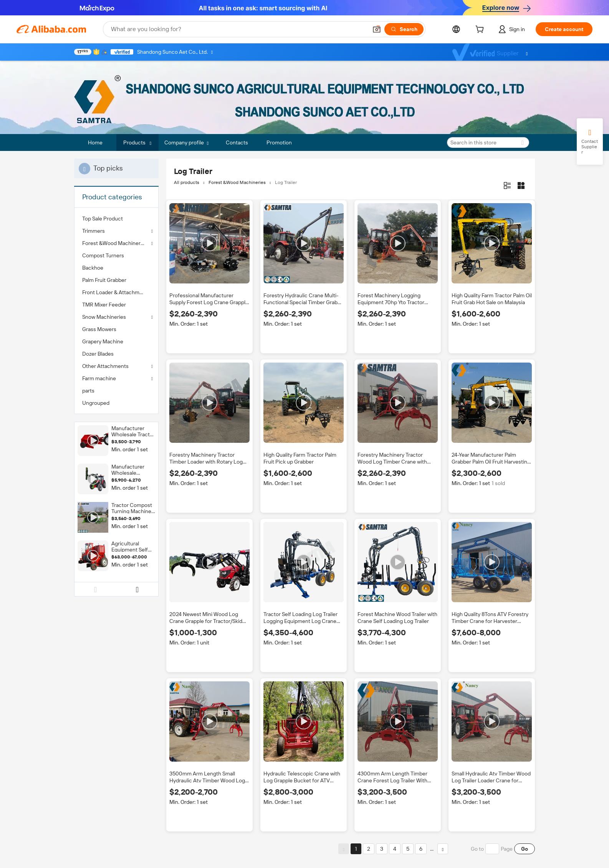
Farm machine (99, 378)
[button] (377, 29)
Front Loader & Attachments (116, 292)
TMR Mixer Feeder (104, 305)
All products (187, 182)
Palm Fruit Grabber (104, 280)
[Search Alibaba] (238, 29)
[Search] (404, 29)
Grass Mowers (99, 329)
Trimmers (94, 231)
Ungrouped (96, 403)
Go (525, 849)
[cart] (481, 30)
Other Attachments (105, 366)
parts (88, 391)
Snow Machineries (104, 317)
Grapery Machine (103, 341)
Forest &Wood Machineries (115, 243)
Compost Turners (103, 255)
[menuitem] (116, 219)
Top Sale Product (103, 219)
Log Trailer (286, 182)
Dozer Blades (98, 354)
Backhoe (93, 268)
